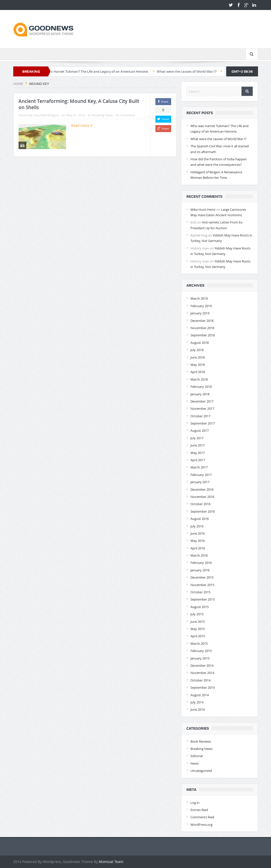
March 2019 (199, 298)
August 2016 (200, 519)
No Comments (125, 115)
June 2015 (198, 622)
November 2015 (202, 585)
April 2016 (198, 548)
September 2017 (203, 423)
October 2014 (200, 680)
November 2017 (202, 409)
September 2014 (203, 687)
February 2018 (201, 387)
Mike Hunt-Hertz (203, 210)
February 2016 (201, 563)
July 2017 (197, 438)
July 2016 (197, 526)
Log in (195, 803)
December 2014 (202, 665)
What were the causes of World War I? (190, 71)
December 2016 (202, 489)
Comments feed (202, 817)
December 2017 (202, 401)
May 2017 (198, 453)
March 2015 (199, 644)
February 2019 (201, 306)
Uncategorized (201, 771)
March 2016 (199, 555)
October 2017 (200, 416)
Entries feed (199, 810)
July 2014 (197, 702)
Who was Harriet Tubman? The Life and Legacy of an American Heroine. (97, 71)
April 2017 (198, 460)
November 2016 (202, 497)
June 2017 (198, 445)
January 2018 (200, 394)
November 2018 (202, 328)
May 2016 (198, 541)
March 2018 (199, 379)
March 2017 (199, 467)
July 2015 (197, 614)
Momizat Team (111, 862)
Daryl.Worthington (46, 115)
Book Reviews (201, 741)
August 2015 (200, 607)
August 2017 (200, 431)
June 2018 (198, 357)
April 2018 (198, 372)
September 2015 (203, 599)
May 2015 (198, 629)
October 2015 (200, 592)
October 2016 (200, 504)
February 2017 (201, 475)
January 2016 (200, 570)
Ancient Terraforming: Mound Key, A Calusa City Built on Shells (79, 104)
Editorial (197, 756)
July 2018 (197, 350)
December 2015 (202, 577)
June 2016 (198, 533)
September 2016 (203, 511)
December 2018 (202, 321)
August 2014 (200, 695)
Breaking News (102, 115)
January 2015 (200, 658)
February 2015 (201, 651)
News (195, 763)
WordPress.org (201, 825)
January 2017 (200, 482)
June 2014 (198, 709)
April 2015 (198, 636)
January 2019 (200, 313)
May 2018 (198, 365)
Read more (82, 125)
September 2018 (203, 335)
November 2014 (202, 673)
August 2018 (200, 343)
